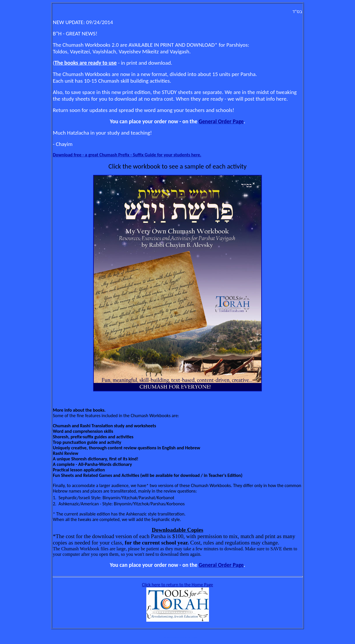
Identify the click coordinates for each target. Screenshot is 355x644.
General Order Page (221, 121)
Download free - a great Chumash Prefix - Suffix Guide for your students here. (127, 155)
